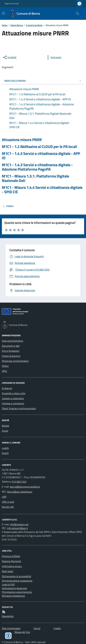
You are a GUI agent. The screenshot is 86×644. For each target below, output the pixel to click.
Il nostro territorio (34, 25)
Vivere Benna (17, 25)
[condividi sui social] (9, 57)
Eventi (5, 453)
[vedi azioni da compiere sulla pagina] (53, 57)
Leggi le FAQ (8, 584)
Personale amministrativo (15, 361)
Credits (57, 628)
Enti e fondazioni (11, 351)
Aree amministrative (12, 341)
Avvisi (5, 431)
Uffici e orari (8, 502)
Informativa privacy (12, 566)
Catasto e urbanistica (13, 398)
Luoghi (5, 448)
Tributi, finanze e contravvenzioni (19, 408)
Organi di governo (11, 356)
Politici (5, 366)
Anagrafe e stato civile (14, 393)
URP (4, 497)
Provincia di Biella (11, 556)
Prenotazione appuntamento (17, 592)
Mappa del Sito (22, 632)
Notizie (5, 426)
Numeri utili (8, 507)
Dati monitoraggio (11, 628)
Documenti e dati (11, 346)
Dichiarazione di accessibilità (16, 576)
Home (5, 25)
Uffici (4, 371)
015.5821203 (19, 482)
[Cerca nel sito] (76, 14)
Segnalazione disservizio (14, 588)
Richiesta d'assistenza (13, 596)
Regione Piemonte (12, 4)
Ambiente (7, 388)
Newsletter (8, 616)
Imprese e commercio (13, 403)
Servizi (37, 628)
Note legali (8, 571)
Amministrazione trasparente (17, 581)
